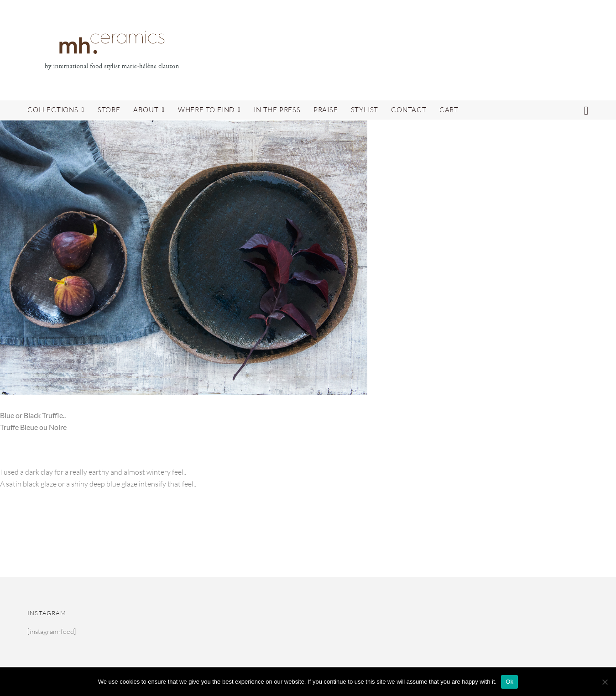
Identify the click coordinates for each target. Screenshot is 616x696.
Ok (509, 682)
